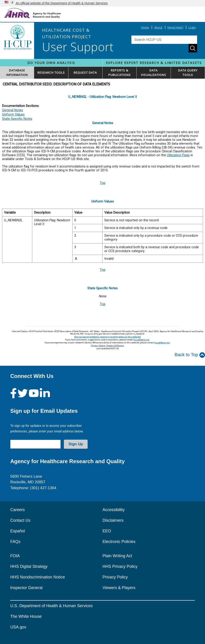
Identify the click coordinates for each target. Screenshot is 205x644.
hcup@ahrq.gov (142, 340)
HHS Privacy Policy (120, 566)
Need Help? (175, 27)
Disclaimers (113, 520)
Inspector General (26, 588)
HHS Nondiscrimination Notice (37, 577)
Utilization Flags (178, 155)
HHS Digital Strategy (29, 566)
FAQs (15, 542)
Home (145, 27)
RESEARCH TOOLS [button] (51, 73)
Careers (17, 510)
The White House (26, 616)
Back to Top (190, 355)
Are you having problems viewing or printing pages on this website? (108, 337)
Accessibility (114, 510)
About (158, 27)
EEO (107, 531)
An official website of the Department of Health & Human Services (62, 3)
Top (103, 183)
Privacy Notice (98, 346)
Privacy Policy (115, 577)
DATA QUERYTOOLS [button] (188, 73)
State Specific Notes (17, 119)
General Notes (13, 110)
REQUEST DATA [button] (85, 73)
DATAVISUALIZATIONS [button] (154, 73)
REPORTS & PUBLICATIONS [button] (120, 73)
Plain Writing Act (117, 556)
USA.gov (18, 627)
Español (17, 531)
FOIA (15, 556)
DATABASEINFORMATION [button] (17, 73)
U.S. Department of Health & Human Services (51, 606)
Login (192, 27)
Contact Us (20, 520)
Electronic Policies (119, 542)
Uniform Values (13, 114)
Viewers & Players (115, 346)
